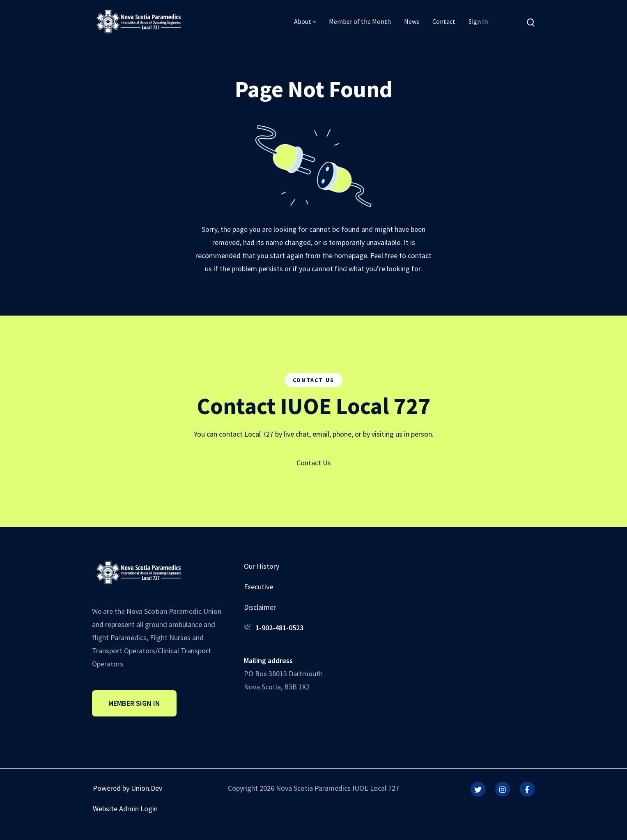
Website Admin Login (125, 809)
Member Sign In (134, 703)
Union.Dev (147, 788)
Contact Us (314, 463)
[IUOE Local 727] (139, 21)
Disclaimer (260, 607)
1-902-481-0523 (279, 628)
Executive (258, 587)
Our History (262, 566)
